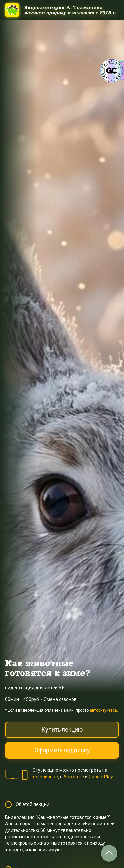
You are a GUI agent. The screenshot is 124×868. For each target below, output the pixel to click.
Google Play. (101, 777)
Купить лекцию (62, 730)
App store (74, 777)
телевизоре (45, 777)
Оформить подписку (62, 750)
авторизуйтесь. (104, 710)
